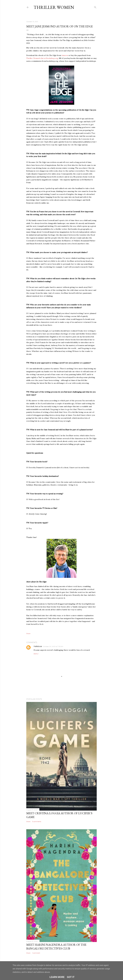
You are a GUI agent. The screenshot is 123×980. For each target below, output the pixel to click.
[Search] (95, 7)
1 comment (36, 953)
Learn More (57, 977)
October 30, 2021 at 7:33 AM (53, 646)
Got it (71, 977)
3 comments (37, 821)
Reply (36, 654)
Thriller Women (54, 7)
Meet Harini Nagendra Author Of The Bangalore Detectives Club (56, 947)
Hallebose (38, 646)
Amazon (65, 55)
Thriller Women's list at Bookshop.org (42, 58)
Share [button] (28, 633)
